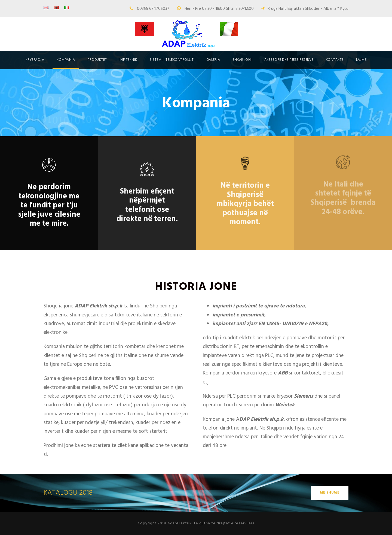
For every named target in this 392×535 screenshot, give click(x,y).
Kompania (66, 60)
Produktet (97, 60)
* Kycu (343, 9)
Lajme (361, 60)
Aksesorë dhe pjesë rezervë (289, 60)
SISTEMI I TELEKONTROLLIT (172, 60)
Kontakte (335, 60)
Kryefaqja (35, 60)
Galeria (213, 60)
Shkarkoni (242, 60)
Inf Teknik (128, 60)
